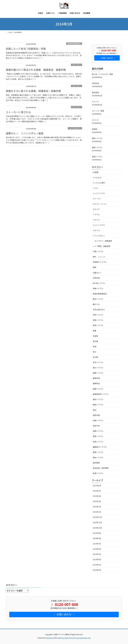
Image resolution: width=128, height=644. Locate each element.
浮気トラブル (98, 362)
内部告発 (95, 83)
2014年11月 (97, 522)
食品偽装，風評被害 (101, 468)
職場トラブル (98, 405)
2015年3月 (97, 501)
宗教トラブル (98, 320)
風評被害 (96, 463)
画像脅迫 (96, 383)
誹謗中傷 (96, 415)
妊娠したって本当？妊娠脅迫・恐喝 (26, 49)
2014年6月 (97, 549)
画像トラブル (98, 373)
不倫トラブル (98, 251)
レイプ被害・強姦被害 (101, 246)
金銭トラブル (97, 157)
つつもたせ (97, 178)
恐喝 (94, 347)
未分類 (95, 357)
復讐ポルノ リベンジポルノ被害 (25, 133)
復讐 (94, 331)
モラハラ (95, 102)
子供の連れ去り (99, 310)
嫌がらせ (96, 304)
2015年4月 (97, 496)
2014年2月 (97, 570)
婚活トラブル (98, 299)
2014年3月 (97, 565)
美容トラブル (98, 399)
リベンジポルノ (75, 128)
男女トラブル (98, 368)
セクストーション (100, 204)
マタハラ (96, 230)
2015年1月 (97, 512)
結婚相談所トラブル (101, 394)
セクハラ (95, 120)
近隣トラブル (98, 420)
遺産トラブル (97, 138)
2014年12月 (97, 517)
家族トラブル (98, 325)
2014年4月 (97, 559)
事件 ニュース (99, 257)
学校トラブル (98, 315)
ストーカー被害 (98, 111)
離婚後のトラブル (100, 447)
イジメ (95, 188)
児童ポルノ (97, 273)
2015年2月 (97, 507)
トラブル (96, 214)
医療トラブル (98, 288)
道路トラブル (98, 431)
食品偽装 (95, 92)
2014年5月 (97, 554)
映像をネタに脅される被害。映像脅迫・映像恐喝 (33, 91)
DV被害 (96, 172)
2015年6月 (97, 486)
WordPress (50, 638)
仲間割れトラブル (100, 262)
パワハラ (96, 220)
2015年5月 (97, 491)
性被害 (94, 129)
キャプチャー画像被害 (103, 241)
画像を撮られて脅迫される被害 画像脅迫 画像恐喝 (36, 70)
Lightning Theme (63, 638)
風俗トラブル (98, 457)
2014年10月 (97, 528)
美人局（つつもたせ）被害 (102, 74)
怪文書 (95, 341)
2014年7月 (97, 544)
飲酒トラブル (98, 473)
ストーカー (76, 65)
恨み (94, 352)
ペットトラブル (99, 225)
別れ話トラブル (99, 283)
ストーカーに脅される (18, 112)
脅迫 (94, 410)
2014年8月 (97, 538)
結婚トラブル (98, 389)
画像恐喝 (96, 378)
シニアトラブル (99, 193)
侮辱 (94, 267)
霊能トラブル (98, 452)
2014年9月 (97, 533)
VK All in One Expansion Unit (81, 638)
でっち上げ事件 (99, 183)
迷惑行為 (96, 426)
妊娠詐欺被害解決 (74, 44)
